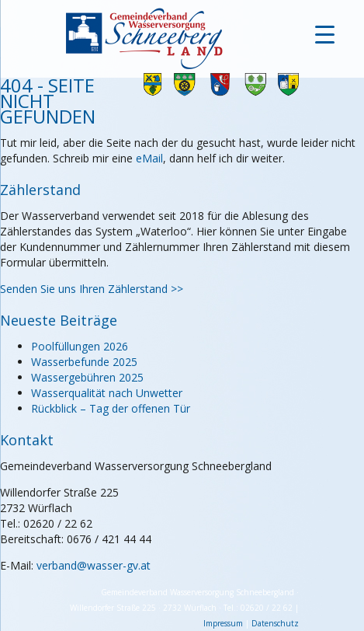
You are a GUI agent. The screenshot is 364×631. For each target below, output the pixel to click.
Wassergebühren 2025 (87, 377)
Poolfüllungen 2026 (80, 346)
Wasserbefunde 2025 (84, 362)
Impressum (223, 623)
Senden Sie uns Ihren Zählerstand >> (92, 289)
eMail (149, 158)
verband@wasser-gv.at (94, 565)
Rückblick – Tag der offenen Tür (111, 408)
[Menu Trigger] (325, 33)
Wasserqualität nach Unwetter (107, 393)
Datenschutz (275, 623)
